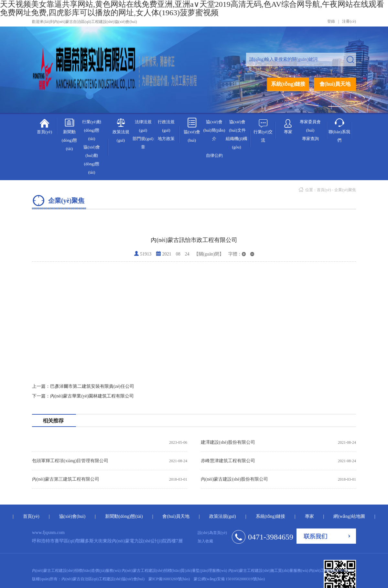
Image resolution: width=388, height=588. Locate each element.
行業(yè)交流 (263, 130)
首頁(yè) (44, 126)
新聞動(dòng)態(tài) (70, 134)
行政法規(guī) (166, 126)
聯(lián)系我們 (339, 130)
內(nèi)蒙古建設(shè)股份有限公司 (234, 479)
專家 (288, 125)
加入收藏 (205, 541)
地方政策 (166, 139)
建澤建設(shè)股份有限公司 (228, 442)
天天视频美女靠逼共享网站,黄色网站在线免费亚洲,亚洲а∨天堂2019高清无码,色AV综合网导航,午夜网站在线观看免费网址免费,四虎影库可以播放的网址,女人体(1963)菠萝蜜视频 (192, 8)
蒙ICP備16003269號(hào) (169, 579)
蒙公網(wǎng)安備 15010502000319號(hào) (229, 579)
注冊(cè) (349, 21)
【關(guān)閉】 (209, 254)
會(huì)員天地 (335, 84)
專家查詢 (310, 139)
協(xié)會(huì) (192, 130)
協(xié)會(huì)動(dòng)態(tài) (92, 160)
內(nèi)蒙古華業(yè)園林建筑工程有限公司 (83, 396)
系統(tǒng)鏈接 (288, 84)
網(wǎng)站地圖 (349, 516)
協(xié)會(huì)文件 (237, 126)
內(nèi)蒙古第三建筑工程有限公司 (66, 479)
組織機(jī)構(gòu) (237, 143)
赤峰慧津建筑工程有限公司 (228, 461)
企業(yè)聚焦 (345, 190)
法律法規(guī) (143, 126)
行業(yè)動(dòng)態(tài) (92, 130)
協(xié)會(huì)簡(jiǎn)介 (214, 130)
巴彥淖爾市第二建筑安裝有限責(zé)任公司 (83, 386)
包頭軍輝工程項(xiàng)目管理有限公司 (70, 461)
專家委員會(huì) (310, 126)
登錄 (331, 21)
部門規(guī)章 (143, 143)
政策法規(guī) (121, 130)
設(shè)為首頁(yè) (212, 533)
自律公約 (214, 155)
